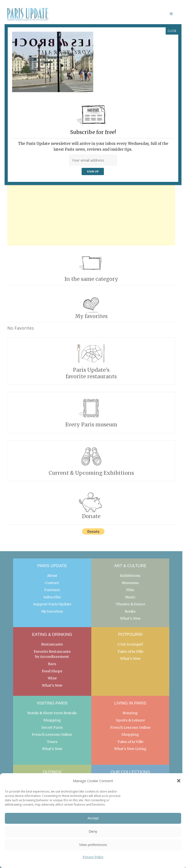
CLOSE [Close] (172, 31)
